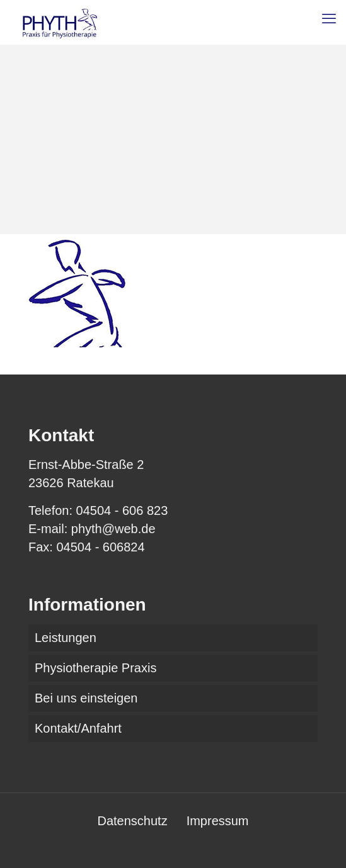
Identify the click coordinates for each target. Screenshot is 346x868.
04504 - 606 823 (122, 510)
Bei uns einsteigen (86, 698)
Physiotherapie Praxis (95, 668)
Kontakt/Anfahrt (78, 728)
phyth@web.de (113, 529)
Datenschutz (132, 821)
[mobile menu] (329, 19)
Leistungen (66, 638)
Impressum (218, 821)
